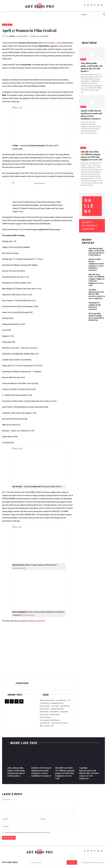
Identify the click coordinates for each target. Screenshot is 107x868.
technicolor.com (28, 615)
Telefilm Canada (45, 717)
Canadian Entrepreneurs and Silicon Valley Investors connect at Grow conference (97, 294)
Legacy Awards (45, 706)
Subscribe (72, 863)
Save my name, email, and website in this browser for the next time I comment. (27, 833)
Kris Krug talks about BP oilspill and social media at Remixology (96, 317)
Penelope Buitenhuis (57, 709)
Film (10, 25)
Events (5, 25)
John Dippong (44, 703)
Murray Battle (65, 706)
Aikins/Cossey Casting (47, 700)
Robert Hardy (44, 712)
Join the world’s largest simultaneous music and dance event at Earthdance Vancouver (91, 115)
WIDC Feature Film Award (60, 723)
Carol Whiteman (61, 700)
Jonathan (12, 36)
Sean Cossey (44, 715)
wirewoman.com (19, 568)
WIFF (41, 726)
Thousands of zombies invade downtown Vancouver (95, 306)
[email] (48, 863)
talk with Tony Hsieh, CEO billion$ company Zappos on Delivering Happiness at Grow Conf (91, 156)
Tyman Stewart (45, 723)
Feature (84, 59)
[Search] (104, 14)
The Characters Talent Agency (50, 720)
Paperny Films (44, 709)
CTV (69, 700)
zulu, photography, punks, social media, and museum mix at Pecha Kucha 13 (92, 67)
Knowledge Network (57, 703)
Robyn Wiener (54, 712)
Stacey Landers (55, 715)
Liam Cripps (55, 706)
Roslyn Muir (64, 712)
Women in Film (49, 726)
